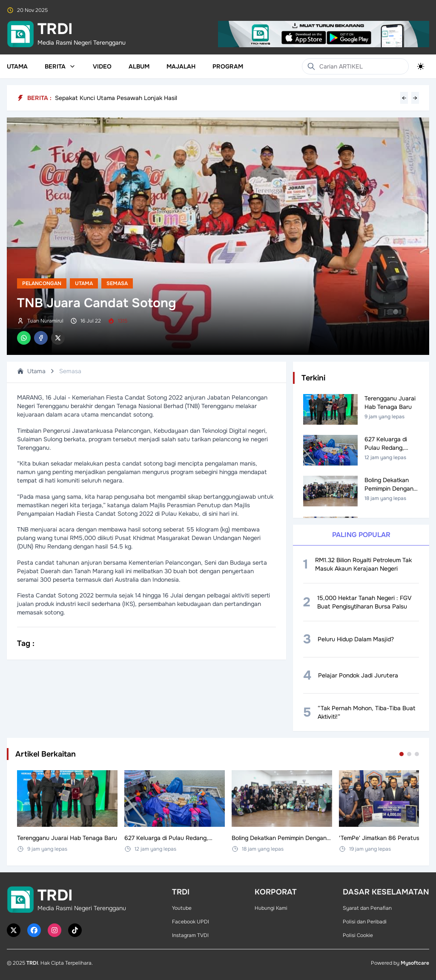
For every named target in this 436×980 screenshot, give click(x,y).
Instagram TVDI (190, 935)
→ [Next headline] (415, 98)
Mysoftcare (415, 963)
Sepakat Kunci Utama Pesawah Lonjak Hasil (116, 98)
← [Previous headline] (404, 98)
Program (228, 66)
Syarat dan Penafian (367, 908)
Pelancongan (42, 283)
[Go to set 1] (402, 754)
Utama (17, 66)
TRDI (32, 963)
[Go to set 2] (409, 754)
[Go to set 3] (417, 754)
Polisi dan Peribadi (365, 922)
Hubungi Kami (271, 908)
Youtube (182, 908)
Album (139, 66)
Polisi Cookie (358, 935)
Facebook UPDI (191, 922)
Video (102, 66)
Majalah (181, 66)
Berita (60, 66)
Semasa (117, 283)
